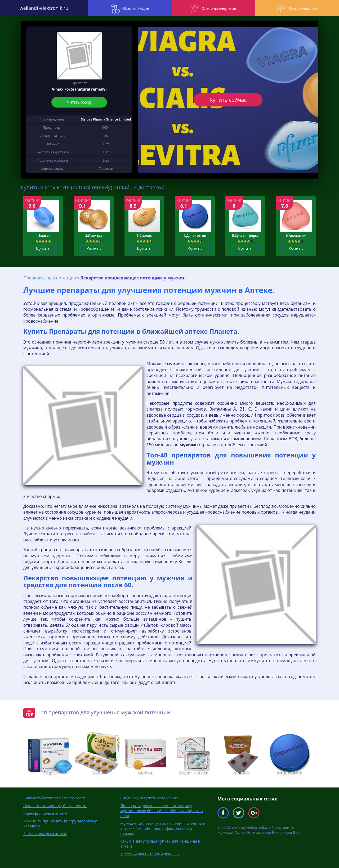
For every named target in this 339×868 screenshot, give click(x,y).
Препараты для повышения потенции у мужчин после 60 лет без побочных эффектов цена (161, 810)
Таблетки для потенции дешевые (150, 854)
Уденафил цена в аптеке (45, 813)
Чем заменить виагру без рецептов (55, 805)
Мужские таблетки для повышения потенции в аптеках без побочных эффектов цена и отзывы (163, 828)
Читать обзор (79, 102)
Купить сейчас (228, 100)
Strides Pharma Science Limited (106, 119)
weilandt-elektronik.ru (42, 8)
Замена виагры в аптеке (45, 833)
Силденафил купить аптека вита (149, 798)
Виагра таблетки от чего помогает (54, 798)
